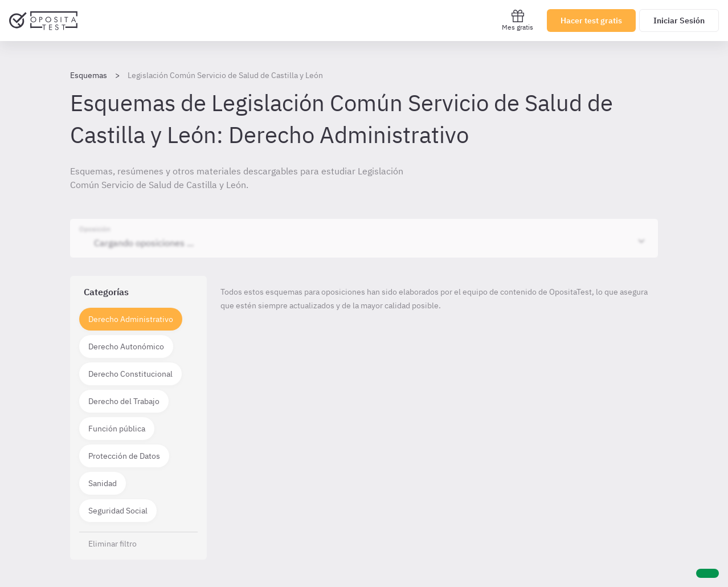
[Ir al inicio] (43, 21)
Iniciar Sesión (679, 21)
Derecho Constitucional (130, 374)
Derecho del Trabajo (124, 401)
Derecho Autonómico (126, 347)
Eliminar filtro (113, 544)
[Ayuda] (707, 573)
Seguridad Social (118, 511)
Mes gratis (518, 20)
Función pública (117, 429)
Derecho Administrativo (131, 319)
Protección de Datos (124, 456)
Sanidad (103, 483)
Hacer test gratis (591, 21)
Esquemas (89, 75)
